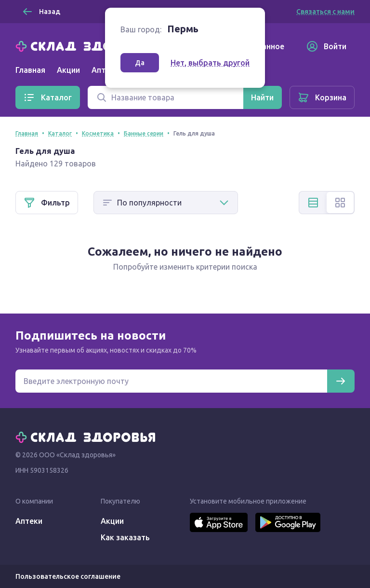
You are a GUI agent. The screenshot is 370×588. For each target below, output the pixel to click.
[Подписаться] (341, 381)
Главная (30, 70)
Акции (68, 70)
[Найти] (262, 97)
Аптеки (29, 521)
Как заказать (125, 537)
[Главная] (88, 45)
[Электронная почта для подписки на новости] (171, 381)
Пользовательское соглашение (68, 576)
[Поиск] (165, 97)
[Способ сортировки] (166, 203)
